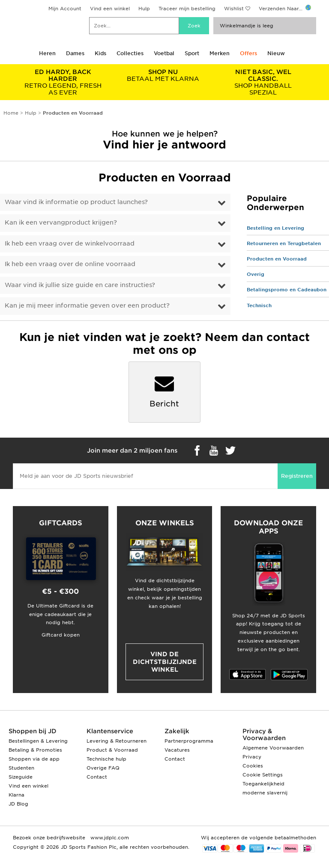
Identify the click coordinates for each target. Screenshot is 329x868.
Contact (97, 777)
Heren (47, 53)
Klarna (16, 795)
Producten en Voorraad (277, 259)
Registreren (297, 476)
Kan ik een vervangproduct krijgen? (61, 222)
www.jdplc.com (109, 838)
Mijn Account (65, 9)
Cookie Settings (263, 775)
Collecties (130, 53)
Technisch (259, 305)
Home (11, 113)
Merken (220, 53)
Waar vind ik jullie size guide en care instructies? (80, 285)
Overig (256, 274)
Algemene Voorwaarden (273, 748)
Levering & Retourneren (117, 741)
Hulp (144, 9)
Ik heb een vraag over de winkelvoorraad (70, 243)
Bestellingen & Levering (38, 741)
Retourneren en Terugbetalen (284, 243)
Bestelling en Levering (275, 228)
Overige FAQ (103, 768)
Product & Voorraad (112, 750)
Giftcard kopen (61, 635)
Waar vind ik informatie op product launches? (76, 202)
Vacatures (177, 750)
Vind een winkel (110, 9)
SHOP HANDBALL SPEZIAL (263, 82)
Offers (248, 53)
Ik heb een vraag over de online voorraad (70, 264)
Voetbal (164, 53)
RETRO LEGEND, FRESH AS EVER (63, 82)
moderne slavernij (265, 793)
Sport (192, 53)
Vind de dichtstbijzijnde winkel (165, 662)
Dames (75, 53)
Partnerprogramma (189, 741)
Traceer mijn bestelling (187, 9)
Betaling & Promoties (35, 750)
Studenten (21, 768)
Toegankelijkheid (263, 784)
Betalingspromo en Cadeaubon (287, 290)
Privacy (252, 757)
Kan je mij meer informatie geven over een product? (87, 305)
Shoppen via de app (34, 759)
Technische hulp (106, 759)
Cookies (253, 766)
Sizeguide (21, 777)
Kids (100, 53)
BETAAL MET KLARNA (163, 75)
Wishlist (234, 9)
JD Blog (18, 804)
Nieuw (276, 53)
